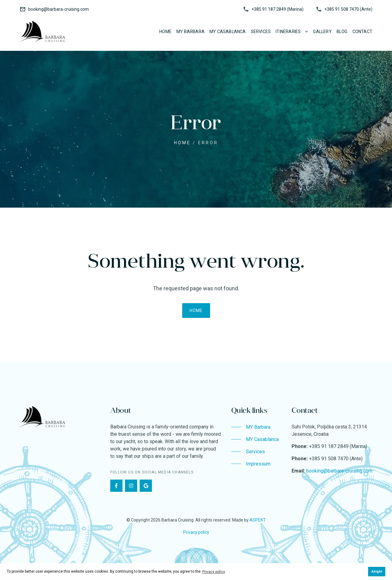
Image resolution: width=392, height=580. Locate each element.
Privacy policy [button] (214, 572)
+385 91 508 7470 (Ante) (348, 9)
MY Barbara (190, 32)
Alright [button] (377, 572)
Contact (362, 32)
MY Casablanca (228, 32)
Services (261, 32)
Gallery (322, 32)
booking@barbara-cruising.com (58, 9)
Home (165, 32)
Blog (342, 32)
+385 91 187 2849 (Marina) (277, 9)
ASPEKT (258, 520)
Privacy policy (196, 532)
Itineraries (288, 32)
